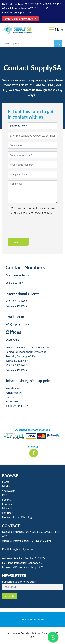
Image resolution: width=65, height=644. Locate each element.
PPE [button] (5, 495)
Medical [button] (7, 508)
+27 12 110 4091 (16, 305)
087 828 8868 (33, 4)
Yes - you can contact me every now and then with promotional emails (33, 210)
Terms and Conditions (33, 619)
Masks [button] (6, 486)
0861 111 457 (14, 282)
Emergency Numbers (19, 19)
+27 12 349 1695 (38, 8)
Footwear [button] (8, 504)
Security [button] (7, 499)
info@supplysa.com (21, 12)
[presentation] (34, 228)
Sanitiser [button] (7, 513)
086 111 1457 (53, 4)
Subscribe (10, 596)
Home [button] (6, 482)
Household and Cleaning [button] (17, 517)
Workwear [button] (8, 490)
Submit (18, 242)
